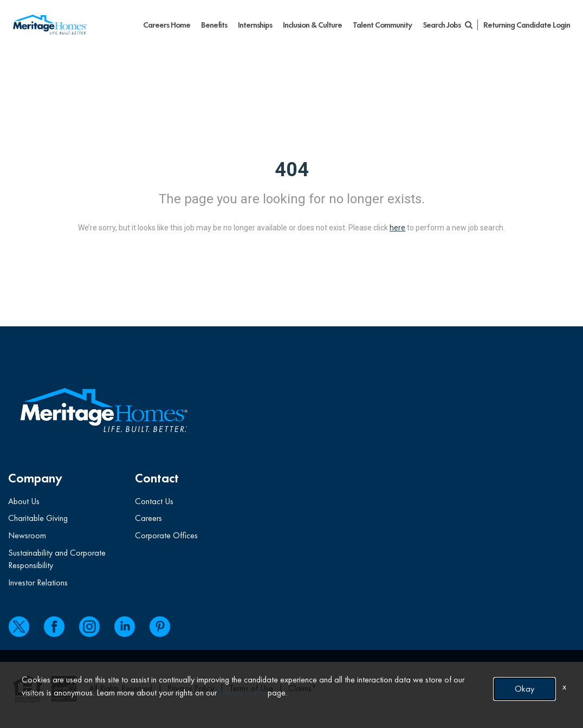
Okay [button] (524, 689)
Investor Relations (38, 582)
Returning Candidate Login (527, 25)
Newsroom (27, 535)
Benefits (214, 25)
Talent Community (382, 25)
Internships (255, 25)
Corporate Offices (166, 535)
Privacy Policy (242, 692)
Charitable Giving (38, 518)
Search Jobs (447, 25)
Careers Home (167, 25)
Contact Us (154, 501)
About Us (24, 501)
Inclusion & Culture (312, 25)
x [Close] (564, 687)
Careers (148, 518)
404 (292, 170)
